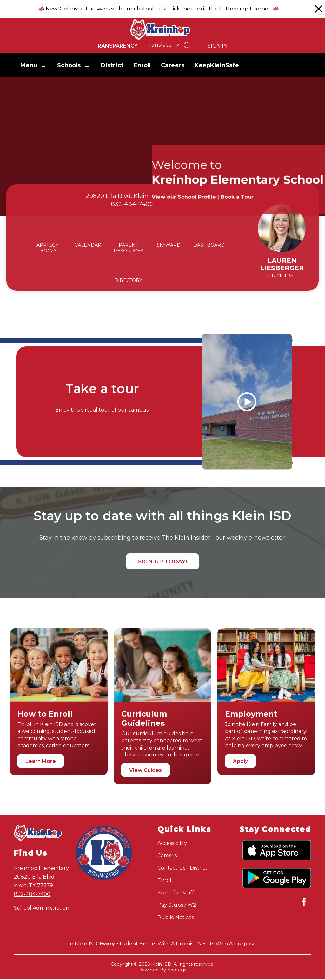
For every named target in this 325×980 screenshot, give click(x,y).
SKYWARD (169, 245)
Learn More (41, 762)
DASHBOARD (209, 245)
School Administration (42, 909)
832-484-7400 (32, 895)
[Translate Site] (162, 45)
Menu (34, 65)
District (112, 65)
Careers (173, 65)
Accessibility (172, 844)
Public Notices (176, 918)
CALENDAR (88, 245)
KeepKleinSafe (217, 65)
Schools (74, 65)
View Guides (146, 771)
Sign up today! (162, 562)
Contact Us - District (182, 869)
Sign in (218, 46)
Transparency (116, 46)
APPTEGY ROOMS (47, 248)
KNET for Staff (176, 894)
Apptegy (177, 971)
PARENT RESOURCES (128, 248)
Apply (240, 762)
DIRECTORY (128, 280)
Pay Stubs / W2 (177, 906)
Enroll (142, 65)
